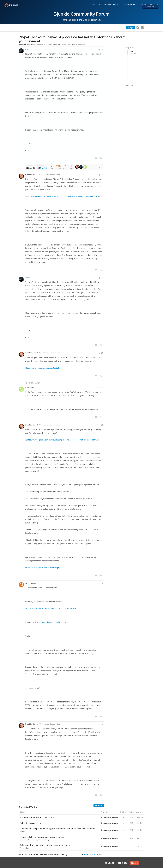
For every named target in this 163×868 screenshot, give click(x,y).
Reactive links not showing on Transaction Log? (43, 837)
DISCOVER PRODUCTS (130, 4)
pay (45, 45)
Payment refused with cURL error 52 (38, 817)
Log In (131, 28)
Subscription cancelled (31, 823)
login (28, 848)
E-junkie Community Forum (81, 14)
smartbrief (30, 387)
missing (35, 840)
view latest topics (93, 854)
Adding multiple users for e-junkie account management (47, 845)
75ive (27, 49)
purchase (49, 45)
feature (23, 848)
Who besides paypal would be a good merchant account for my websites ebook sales (58, 830)
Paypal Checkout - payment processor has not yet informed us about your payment (72, 39)
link (38, 45)
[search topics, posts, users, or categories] (138, 28)
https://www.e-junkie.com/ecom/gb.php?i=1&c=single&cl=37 (51, 608)
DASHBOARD (150, 7)
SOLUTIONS (97, 4)
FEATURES (107, 4)
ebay (22, 840)
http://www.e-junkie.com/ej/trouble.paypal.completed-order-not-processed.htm (64, 196)
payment (64, 45)
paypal (41, 45)
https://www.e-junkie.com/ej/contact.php (43, 368)
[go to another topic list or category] (142, 28)
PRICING (116, 4)
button (55, 45)
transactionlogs (44, 840)
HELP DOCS (154, 4)
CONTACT (144, 4)
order (59, 45)
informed (74, 45)
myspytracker (31, 583)
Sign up (134, 863)
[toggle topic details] (99, 167)
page (69, 45)
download (28, 840)
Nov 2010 (131, 86)
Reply (99, 805)
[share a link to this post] (101, 158)
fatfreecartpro (82, 45)
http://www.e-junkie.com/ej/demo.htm (52, 622)
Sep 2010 (130, 48)
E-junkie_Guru (31, 174)
